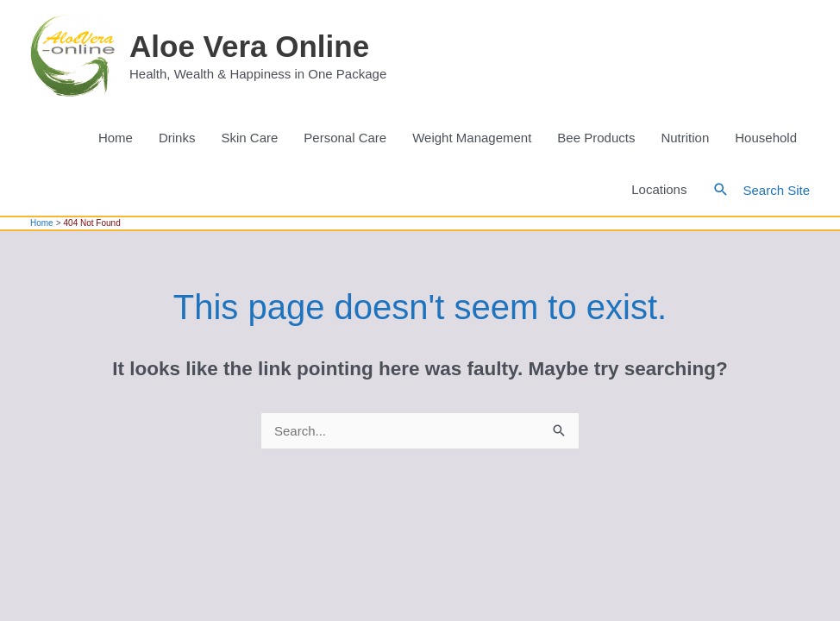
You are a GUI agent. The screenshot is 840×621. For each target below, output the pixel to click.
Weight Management (472, 138)
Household (766, 138)
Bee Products (596, 138)
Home (116, 138)
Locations (659, 189)
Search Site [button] (776, 190)
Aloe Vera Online (249, 46)
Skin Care (249, 138)
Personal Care (345, 138)
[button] (721, 190)
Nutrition (685, 138)
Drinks (177, 138)
